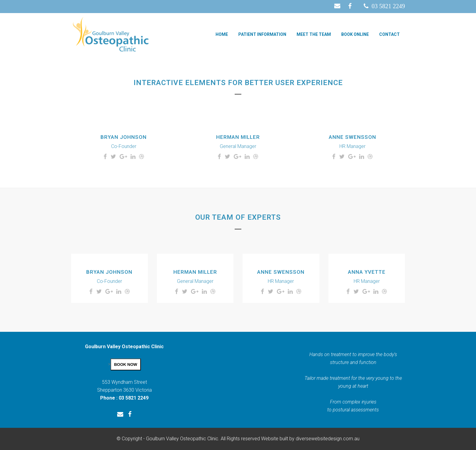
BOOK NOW (126, 364)
